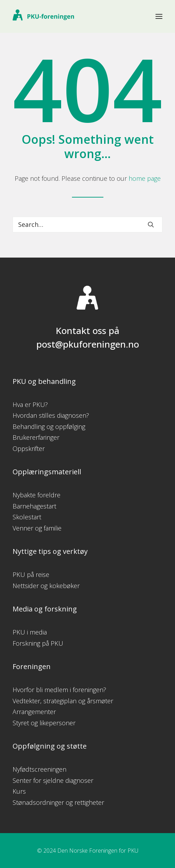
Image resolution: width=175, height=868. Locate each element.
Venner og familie (37, 528)
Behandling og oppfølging (49, 426)
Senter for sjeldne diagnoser (53, 780)
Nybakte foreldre (37, 495)
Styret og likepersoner (44, 723)
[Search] (87, 224)
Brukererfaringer (36, 437)
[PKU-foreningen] (43, 16)
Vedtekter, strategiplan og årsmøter (63, 701)
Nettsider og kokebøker (46, 586)
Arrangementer (34, 712)
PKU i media (30, 632)
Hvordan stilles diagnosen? (51, 415)
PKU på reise (31, 574)
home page (145, 178)
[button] (159, 16)
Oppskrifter (29, 448)
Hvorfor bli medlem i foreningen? (59, 690)
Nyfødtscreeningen (39, 769)
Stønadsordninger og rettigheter (58, 802)
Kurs (19, 791)
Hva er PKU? (30, 405)
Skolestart (27, 517)
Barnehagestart (34, 506)
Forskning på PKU (38, 643)
